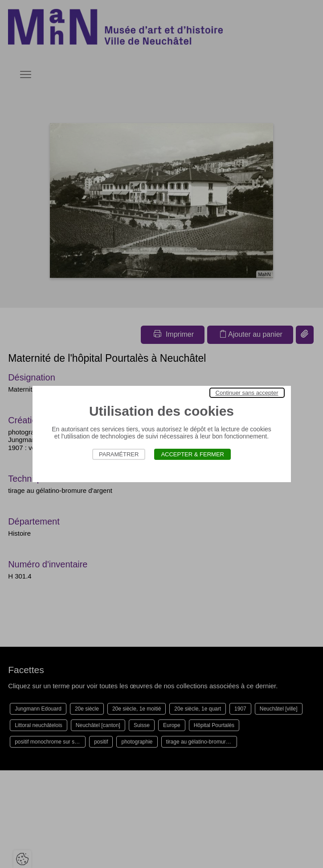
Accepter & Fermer (192, 454)
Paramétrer (119, 454)
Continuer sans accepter (247, 393)
